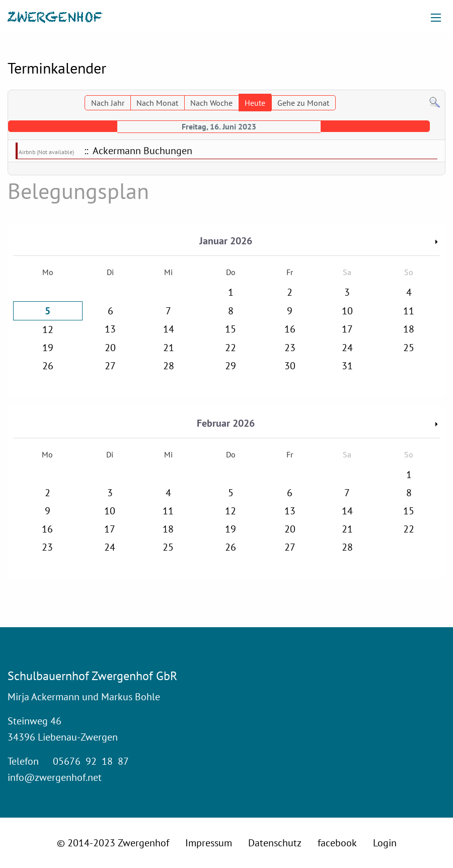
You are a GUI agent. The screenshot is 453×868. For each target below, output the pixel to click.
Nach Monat (157, 103)
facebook (337, 843)
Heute (255, 103)
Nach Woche (211, 103)
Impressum (209, 843)
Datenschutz (275, 843)
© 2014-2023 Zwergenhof (113, 843)
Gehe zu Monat (303, 103)
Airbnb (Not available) (46, 152)
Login (385, 843)
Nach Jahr (108, 103)
